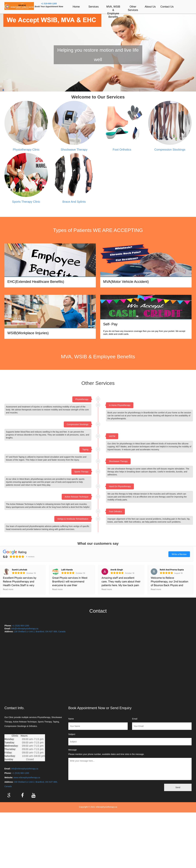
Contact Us (167, 7)
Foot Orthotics (122, 150)
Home (76, 7)
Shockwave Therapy (74, 150)
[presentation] (89, 787)
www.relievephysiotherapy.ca (27, 778)
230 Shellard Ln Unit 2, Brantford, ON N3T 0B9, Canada (40, 632)
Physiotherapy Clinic (26, 150)
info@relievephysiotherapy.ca (25, 629)
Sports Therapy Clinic (26, 202)
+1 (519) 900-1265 (21, 626)
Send (178, 787)
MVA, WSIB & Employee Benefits (113, 12)
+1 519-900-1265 (49, 4)
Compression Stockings (170, 150)
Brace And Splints (74, 202)
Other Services (133, 8)
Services (93, 7)
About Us (150, 7)
